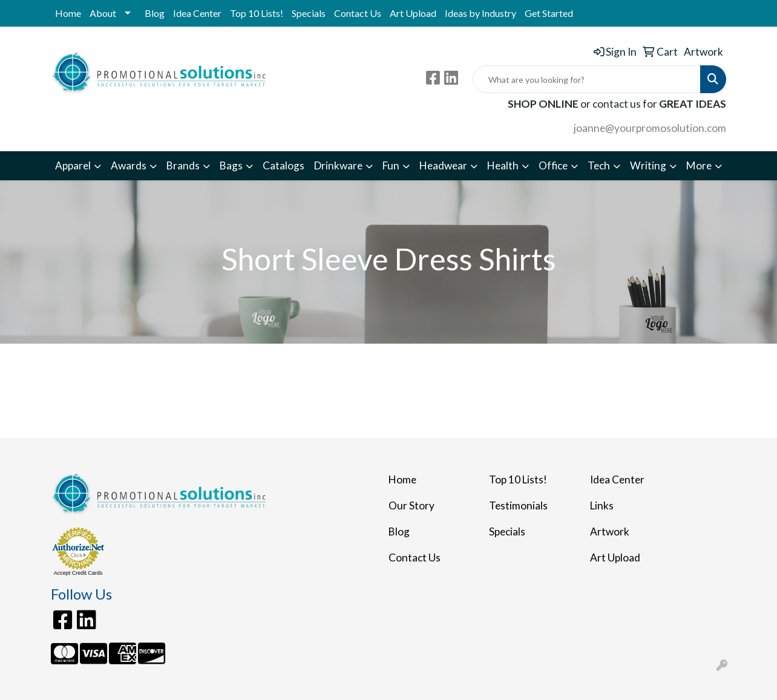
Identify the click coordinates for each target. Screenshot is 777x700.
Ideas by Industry (480, 13)
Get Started (549, 13)
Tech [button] (599, 165)
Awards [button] (129, 165)
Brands (183, 165)
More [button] (699, 165)
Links (602, 505)
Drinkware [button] (338, 165)
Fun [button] (391, 165)
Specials (309, 13)
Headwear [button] (443, 165)
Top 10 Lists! (257, 13)
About (103, 13)
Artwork (610, 532)
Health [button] (503, 165)
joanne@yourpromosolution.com (650, 128)
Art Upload (413, 13)
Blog (155, 13)
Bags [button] (231, 165)
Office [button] (553, 165)
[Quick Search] (587, 79)
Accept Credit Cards (78, 573)
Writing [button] (648, 165)
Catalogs (284, 165)
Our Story (411, 505)
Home (68, 13)
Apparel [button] (73, 165)
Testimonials (518, 505)
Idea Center (197, 13)
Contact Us (358, 13)
